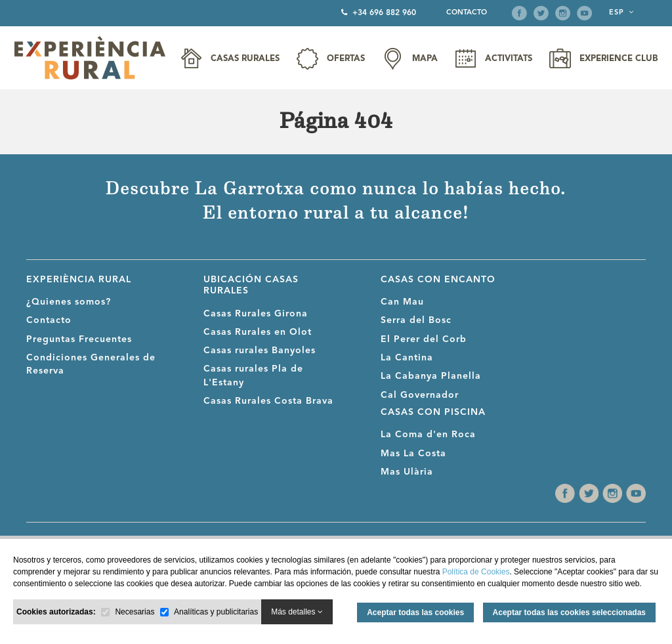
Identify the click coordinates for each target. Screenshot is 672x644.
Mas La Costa (413, 454)
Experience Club (619, 59)
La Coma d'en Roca (428, 435)
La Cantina (407, 358)
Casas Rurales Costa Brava (268, 401)
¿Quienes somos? (69, 302)
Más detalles (297, 612)
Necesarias (135, 612)
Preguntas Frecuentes (79, 339)
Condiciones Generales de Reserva (91, 364)
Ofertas (346, 59)
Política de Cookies (476, 572)
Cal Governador (420, 395)
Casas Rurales (245, 59)
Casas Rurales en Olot (258, 332)
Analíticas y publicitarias (216, 612)
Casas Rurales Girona (256, 314)
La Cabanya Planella (431, 376)
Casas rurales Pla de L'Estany (253, 376)
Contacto (467, 13)
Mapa (425, 59)
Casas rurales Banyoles (260, 351)
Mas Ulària (407, 472)
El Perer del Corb (424, 339)
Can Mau (402, 302)
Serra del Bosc (416, 320)
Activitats (509, 59)
